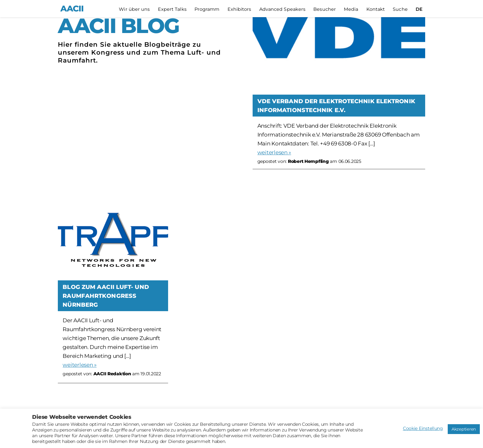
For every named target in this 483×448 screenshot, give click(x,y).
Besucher (325, 9)
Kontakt (376, 9)
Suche (400, 9)
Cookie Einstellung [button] (423, 428)
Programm (207, 9)
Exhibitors (239, 9)
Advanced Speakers (282, 9)
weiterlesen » (274, 152)
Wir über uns (134, 9)
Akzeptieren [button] (464, 429)
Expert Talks (172, 9)
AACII (72, 9)
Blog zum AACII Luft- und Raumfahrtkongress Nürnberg (106, 296)
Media (351, 9)
